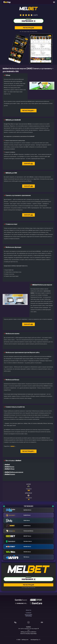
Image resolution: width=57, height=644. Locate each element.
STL (40, 640)
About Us (28, 610)
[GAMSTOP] (36, 600)
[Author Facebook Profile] (28, 490)
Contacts (28, 613)
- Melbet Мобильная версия (14, 472)
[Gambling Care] (21, 603)
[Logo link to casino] (28, 9)
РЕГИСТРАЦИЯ (28, 28)
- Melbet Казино (9, 474)
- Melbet (7, 465)
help (28, 32)
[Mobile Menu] (54, 2)
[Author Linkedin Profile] (29, 490)
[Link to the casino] (28, 21)
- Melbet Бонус (9, 467)
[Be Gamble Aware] (21, 600)
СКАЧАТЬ (28, 164)
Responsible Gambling (28, 615)
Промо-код (28, 19)
